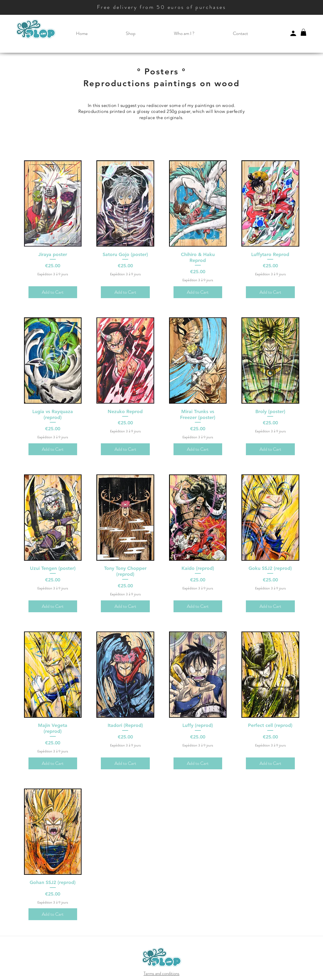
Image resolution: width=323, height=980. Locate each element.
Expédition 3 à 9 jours (53, 274)
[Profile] (293, 33)
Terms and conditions (161, 973)
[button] (131, 33)
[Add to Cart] (53, 292)
